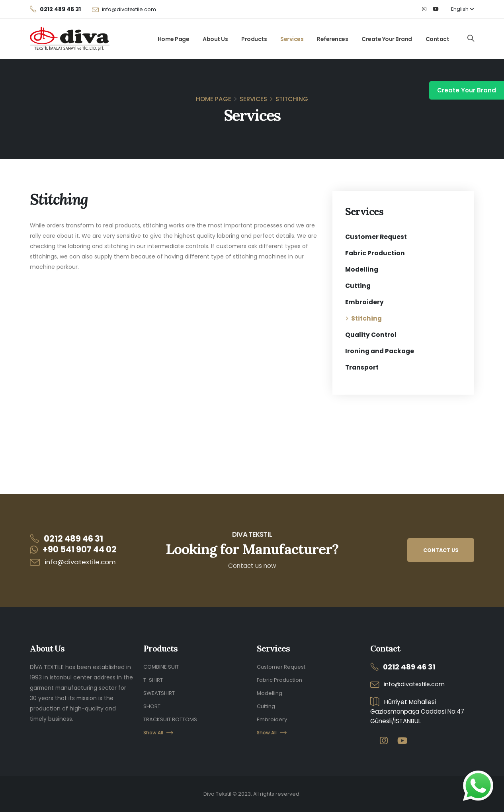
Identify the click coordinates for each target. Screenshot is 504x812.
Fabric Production (375, 253)
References (332, 39)
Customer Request (376, 237)
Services (292, 39)
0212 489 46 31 (73, 539)
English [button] (463, 9)
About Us (215, 39)
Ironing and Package (380, 351)
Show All (159, 731)
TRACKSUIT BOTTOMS (172, 718)
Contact (438, 39)
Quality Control (371, 335)
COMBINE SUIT (162, 667)
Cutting (358, 286)
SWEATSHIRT (160, 692)
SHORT (152, 705)
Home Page (174, 39)
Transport (362, 367)
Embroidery (364, 302)
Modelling (362, 269)
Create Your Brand (387, 39)
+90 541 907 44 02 (80, 549)
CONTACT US (441, 550)
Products (254, 39)
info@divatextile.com (129, 9)
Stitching (366, 318)
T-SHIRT (154, 679)
